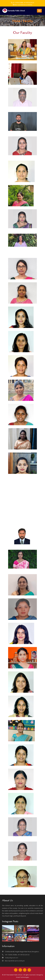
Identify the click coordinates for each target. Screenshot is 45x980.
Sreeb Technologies (22, 977)
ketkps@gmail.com (11, 958)
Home (16, 21)
